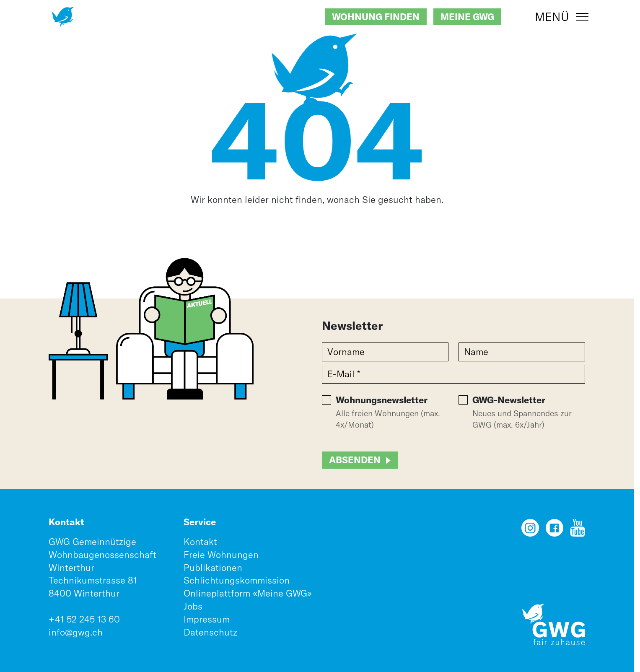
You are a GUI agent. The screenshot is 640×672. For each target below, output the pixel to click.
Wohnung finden (376, 17)
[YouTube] (578, 531)
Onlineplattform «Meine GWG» (248, 593)
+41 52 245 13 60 (84, 619)
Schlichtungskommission (237, 580)
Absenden (355, 460)
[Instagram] (530, 531)
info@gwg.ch (76, 632)
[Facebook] (554, 531)
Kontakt (200, 542)
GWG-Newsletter (509, 400)
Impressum (207, 619)
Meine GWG (467, 17)
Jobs (193, 606)
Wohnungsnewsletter (382, 400)
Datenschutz (210, 632)
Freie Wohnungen (221, 555)
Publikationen (213, 568)
